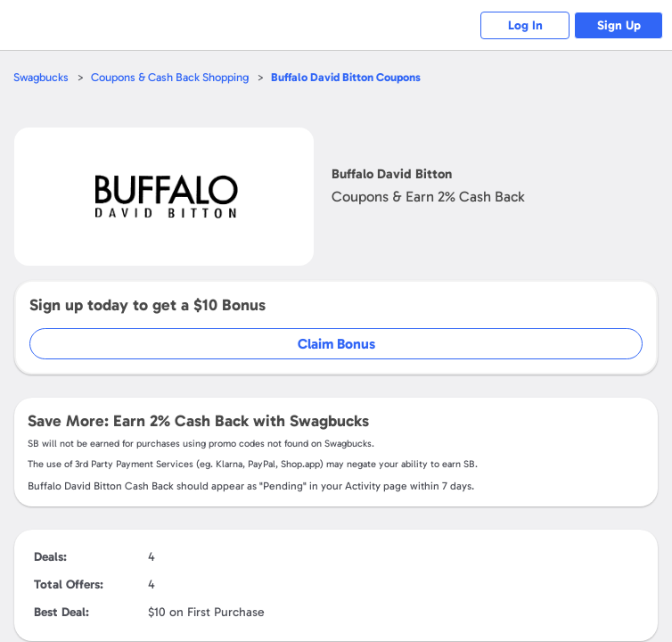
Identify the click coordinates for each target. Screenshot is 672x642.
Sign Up (619, 25)
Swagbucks (41, 77)
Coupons (346, 77)
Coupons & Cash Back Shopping (170, 77)
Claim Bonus (336, 344)
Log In (525, 25)
